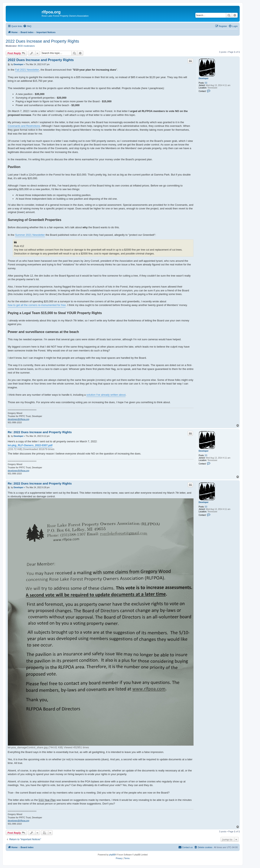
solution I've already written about (106, 395)
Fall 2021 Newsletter (27, 70)
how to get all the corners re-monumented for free (37, 305)
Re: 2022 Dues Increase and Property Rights (40, 432)
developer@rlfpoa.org (18, 419)
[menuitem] (27, 26)
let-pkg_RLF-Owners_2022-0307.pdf (30, 445)
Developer (204, 78)
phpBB (112, 855)
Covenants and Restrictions (24, 126)
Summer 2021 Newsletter (30, 235)
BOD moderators (27, 46)
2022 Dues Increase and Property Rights (42, 41)
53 (206, 83)
